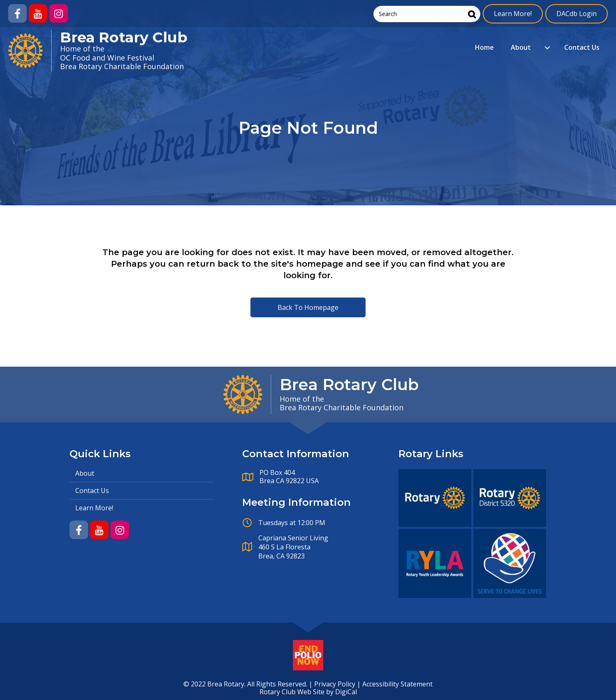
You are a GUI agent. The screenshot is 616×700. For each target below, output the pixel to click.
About (521, 47)
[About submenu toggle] (547, 48)
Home (484, 47)
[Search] (472, 14)
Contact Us (582, 47)
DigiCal (346, 692)
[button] (17, 13)
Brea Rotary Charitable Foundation (122, 66)
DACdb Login (577, 14)
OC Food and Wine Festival (107, 58)
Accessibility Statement (397, 684)
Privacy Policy (335, 684)
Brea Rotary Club (124, 37)
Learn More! (513, 14)
